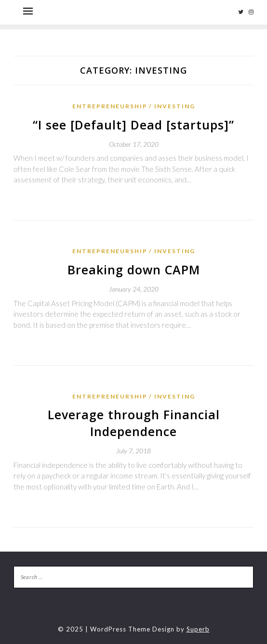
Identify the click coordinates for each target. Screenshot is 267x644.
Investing (175, 106)
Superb (198, 629)
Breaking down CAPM (134, 270)
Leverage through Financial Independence (134, 423)
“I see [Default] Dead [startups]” (133, 125)
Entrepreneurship (110, 106)
